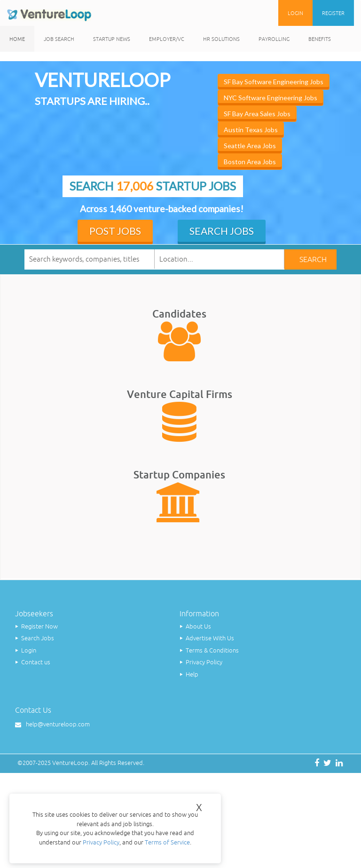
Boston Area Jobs (250, 162)
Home (17, 39)
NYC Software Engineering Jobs (271, 98)
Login (295, 13)
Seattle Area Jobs (250, 146)
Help (192, 674)
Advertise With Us (210, 638)
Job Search (59, 39)
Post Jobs (115, 231)
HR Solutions (221, 39)
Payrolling (274, 39)
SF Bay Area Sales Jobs (257, 114)
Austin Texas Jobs (251, 130)
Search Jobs (222, 231)
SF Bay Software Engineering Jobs (274, 82)
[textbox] (220, 259)
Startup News (112, 39)
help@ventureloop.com (58, 724)
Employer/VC (167, 39)
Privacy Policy (204, 662)
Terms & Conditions (212, 650)
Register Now (39, 626)
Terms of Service (167, 842)
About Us (198, 626)
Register (333, 13)
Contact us (36, 662)
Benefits (320, 39)
